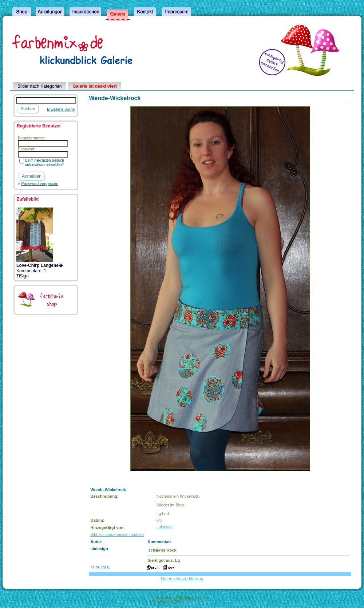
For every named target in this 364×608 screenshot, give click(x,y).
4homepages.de (198, 602)
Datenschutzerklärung (182, 579)
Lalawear (165, 527)
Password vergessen (40, 183)
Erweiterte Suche (61, 109)
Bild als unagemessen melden (117, 534)
